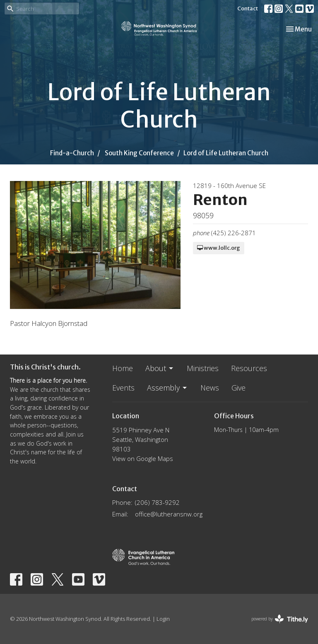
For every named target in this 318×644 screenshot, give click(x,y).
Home (123, 368)
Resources (249, 368)
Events (123, 388)
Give (238, 388)
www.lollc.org (219, 248)
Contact (248, 8)
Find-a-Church (72, 153)
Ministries (203, 368)
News (210, 388)
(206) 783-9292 (157, 502)
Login (163, 619)
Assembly (167, 388)
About (160, 368)
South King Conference (139, 153)
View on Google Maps (143, 458)
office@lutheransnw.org (169, 514)
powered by (280, 619)
